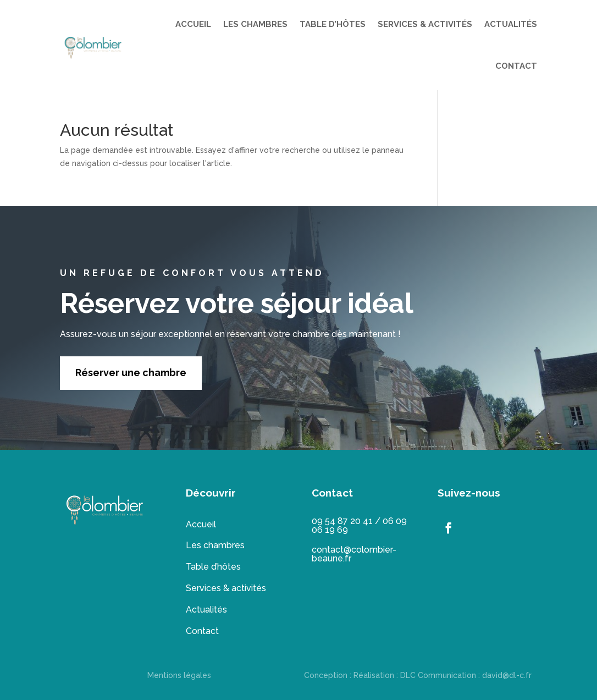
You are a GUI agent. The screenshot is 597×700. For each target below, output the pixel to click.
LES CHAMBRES (255, 24)
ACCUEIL (193, 24)
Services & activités (226, 588)
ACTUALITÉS (511, 24)
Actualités (206, 610)
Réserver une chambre (131, 373)
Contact (202, 631)
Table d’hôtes (213, 567)
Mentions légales (179, 675)
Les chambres (215, 545)
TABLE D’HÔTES (333, 24)
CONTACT (516, 66)
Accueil (201, 524)
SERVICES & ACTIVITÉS (425, 24)
